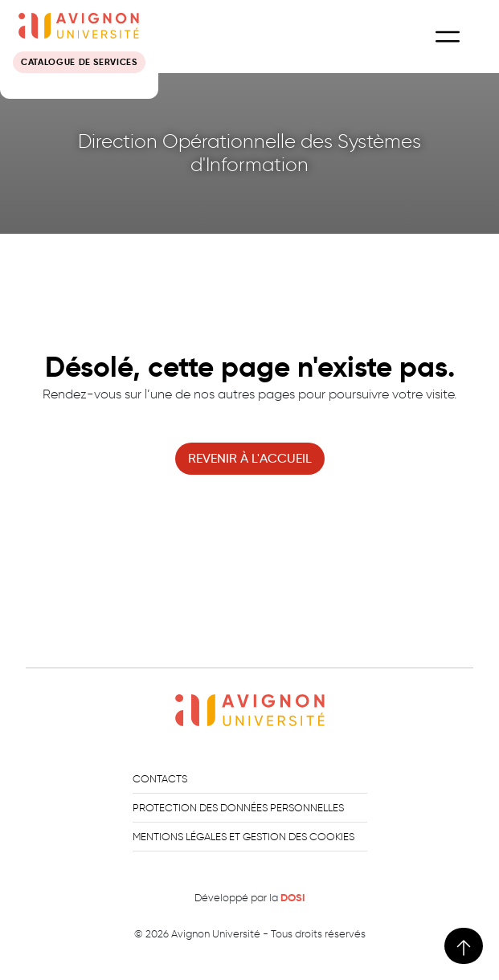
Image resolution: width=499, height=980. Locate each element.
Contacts (160, 779)
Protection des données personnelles (238, 808)
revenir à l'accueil (250, 458)
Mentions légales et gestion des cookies (243, 837)
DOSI (292, 898)
